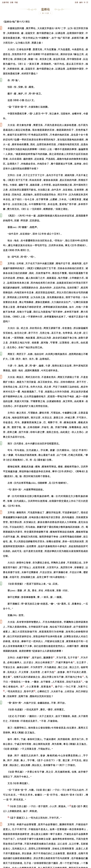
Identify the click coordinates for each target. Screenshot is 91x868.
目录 (76, 2)
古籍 (12, 2)
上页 (84, 857)
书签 (16, 2)
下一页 (45, 857)
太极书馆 (5, 2)
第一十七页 (45, 13)
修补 (81, 2)
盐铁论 (45, 9)
